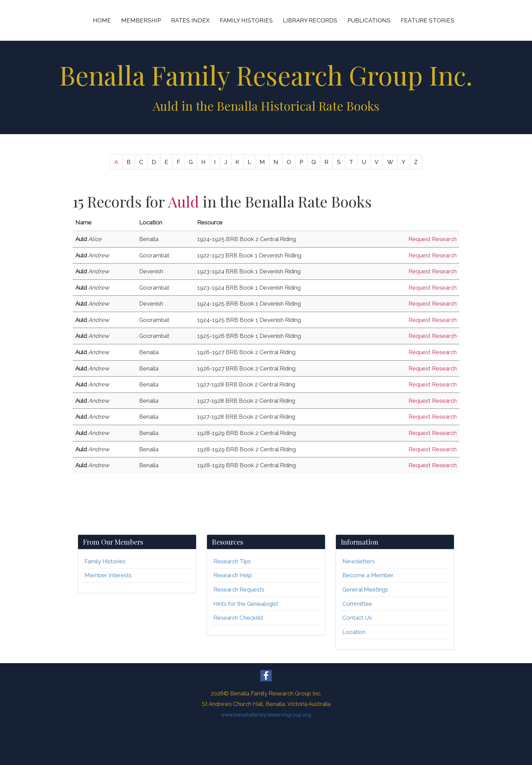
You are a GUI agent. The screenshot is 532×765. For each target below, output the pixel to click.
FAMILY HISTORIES (246, 20)
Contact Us (357, 618)
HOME (102, 20)
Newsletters (359, 561)
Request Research (433, 239)
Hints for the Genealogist (246, 604)
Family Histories (105, 561)
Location (354, 632)
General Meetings (365, 589)
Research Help (233, 575)
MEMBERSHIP (141, 20)
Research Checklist (238, 618)
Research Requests (239, 589)
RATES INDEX (190, 20)
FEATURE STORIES (427, 20)
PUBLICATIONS (369, 20)
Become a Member (368, 575)
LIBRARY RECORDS (310, 20)
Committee (357, 604)
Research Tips (232, 561)
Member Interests (108, 575)
